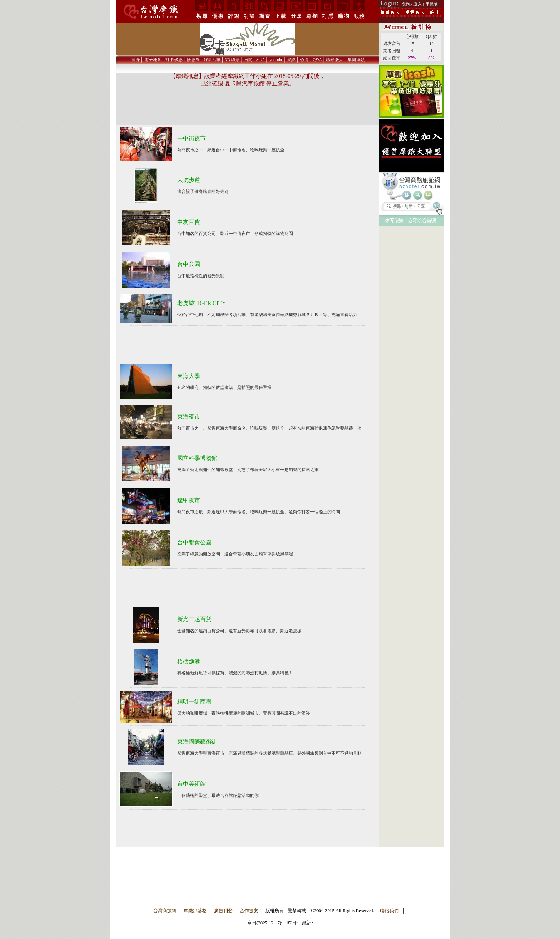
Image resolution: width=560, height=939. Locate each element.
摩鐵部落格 (195, 911)
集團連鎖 (356, 60)
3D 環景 (232, 60)
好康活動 (212, 60)
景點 (291, 60)
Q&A (317, 60)
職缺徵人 (335, 60)
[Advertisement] (411, 334)
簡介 (136, 60)
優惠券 (193, 60)
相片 (261, 60)
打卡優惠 (174, 60)
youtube (276, 60)
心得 (304, 60)
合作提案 (249, 911)
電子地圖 (153, 60)
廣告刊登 (223, 911)
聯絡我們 (389, 911)
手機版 (432, 4)
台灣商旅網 (165, 911)
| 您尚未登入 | (412, 4)
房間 (248, 60)
